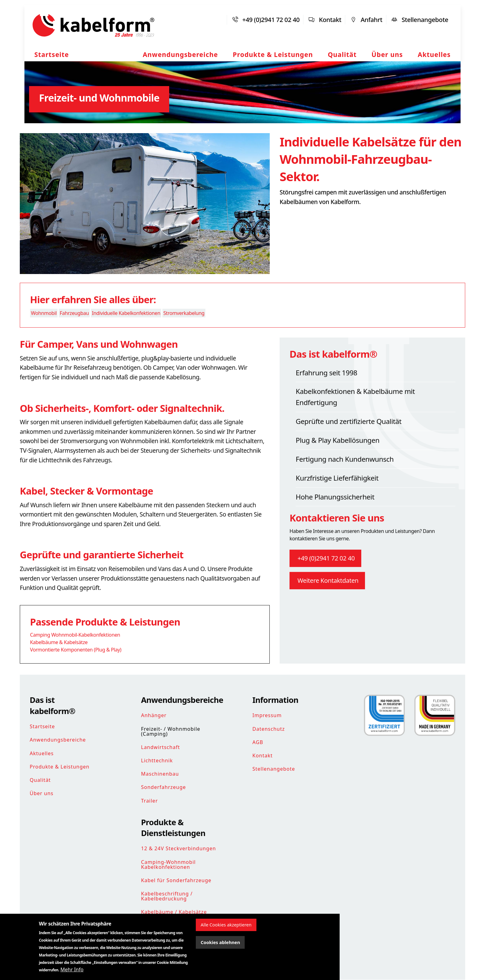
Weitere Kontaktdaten (327, 592)
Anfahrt (371, 20)
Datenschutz (269, 729)
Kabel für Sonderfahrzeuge (176, 880)
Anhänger (154, 715)
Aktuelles (434, 54)
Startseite (52, 54)
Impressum (267, 715)
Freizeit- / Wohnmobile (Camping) (171, 731)
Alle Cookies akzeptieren (226, 925)
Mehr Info (72, 969)
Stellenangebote (425, 20)
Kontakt (330, 20)
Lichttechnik (157, 760)
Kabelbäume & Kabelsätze (59, 654)
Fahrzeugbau (74, 325)
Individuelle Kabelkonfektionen (126, 325)
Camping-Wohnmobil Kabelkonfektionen (168, 865)
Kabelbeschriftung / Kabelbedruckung (167, 896)
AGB (258, 742)
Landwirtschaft (161, 747)
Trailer (149, 801)
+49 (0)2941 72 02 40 (271, 20)
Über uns (387, 54)
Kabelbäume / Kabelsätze (174, 912)
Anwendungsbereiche (180, 54)
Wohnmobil (44, 325)
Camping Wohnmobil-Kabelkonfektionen (75, 647)
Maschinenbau (160, 774)
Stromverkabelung (184, 325)
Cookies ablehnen (220, 942)
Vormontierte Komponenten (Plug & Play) (76, 661)
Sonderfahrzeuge (163, 787)
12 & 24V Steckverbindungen (178, 848)
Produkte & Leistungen (273, 54)
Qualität (342, 54)
